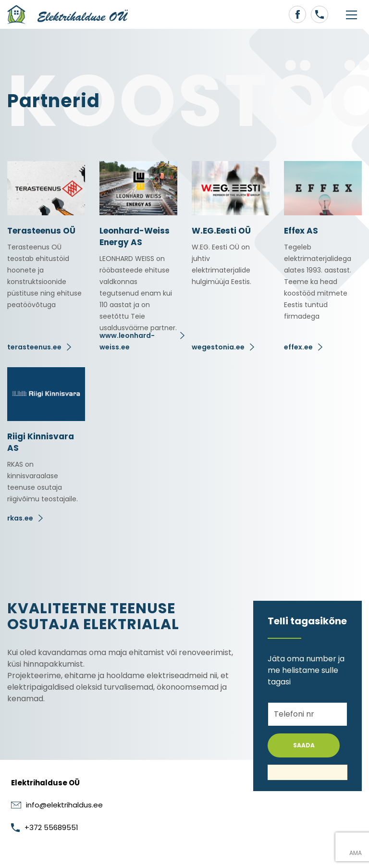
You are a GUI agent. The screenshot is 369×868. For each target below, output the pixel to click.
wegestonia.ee (218, 347)
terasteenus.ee (34, 347)
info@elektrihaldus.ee (57, 805)
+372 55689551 (45, 827)
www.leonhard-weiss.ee (127, 341)
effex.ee (298, 347)
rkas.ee (20, 518)
